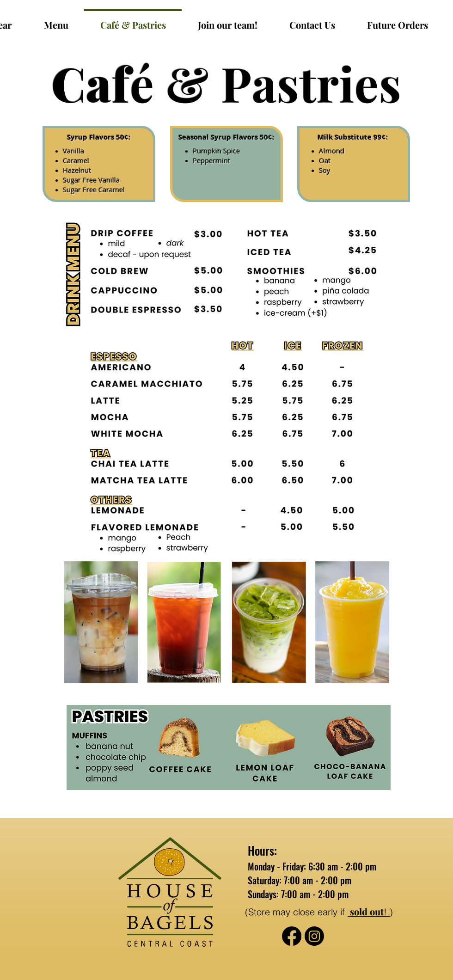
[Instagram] (314, 936)
